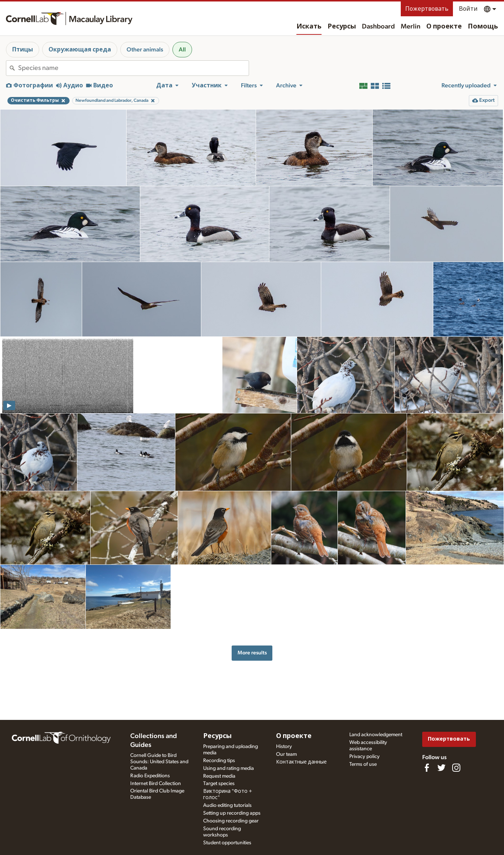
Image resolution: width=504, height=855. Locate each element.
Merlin (411, 27)
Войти (468, 9)
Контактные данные (301, 762)
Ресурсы (342, 27)
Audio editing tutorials (227, 805)
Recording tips (219, 761)
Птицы (23, 50)
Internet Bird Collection (156, 784)
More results (252, 653)
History (284, 747)
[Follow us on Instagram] (456, 768)
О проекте (444, 27)
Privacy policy (364, 757)
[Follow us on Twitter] (441, 768)
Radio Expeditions (150, 776)
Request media (219, 776)
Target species (219, 784)
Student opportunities (227, 843)
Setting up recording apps (232, 813)
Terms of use (363, 764)
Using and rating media (229, 768)
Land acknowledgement (376, 735)
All (182, 50)
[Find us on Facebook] (427, 768)
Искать (309, 27)
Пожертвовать (427, 9)
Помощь (483, 27)
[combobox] (133, 68)
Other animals (145, 50)
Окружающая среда (80, 50)
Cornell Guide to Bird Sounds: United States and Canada (159, 762)
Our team (286, 754)
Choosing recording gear (231, 821)
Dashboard (378, 27)
